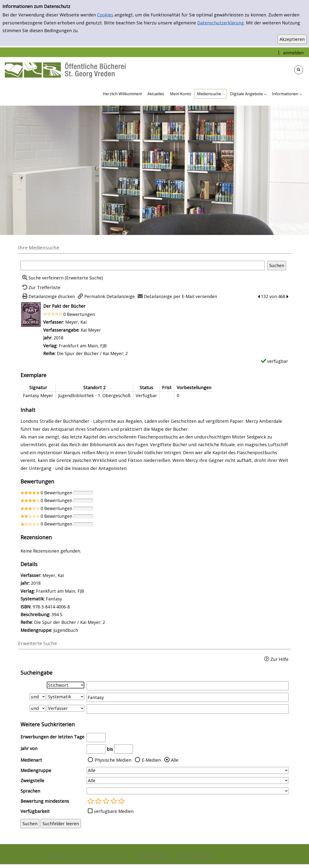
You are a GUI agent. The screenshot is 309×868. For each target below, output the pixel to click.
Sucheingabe (36, 673)
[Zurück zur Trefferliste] (40, 287)
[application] (211, 94)
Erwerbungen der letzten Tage (52, 737)
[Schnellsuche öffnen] (299, 70)
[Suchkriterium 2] (66, 697)
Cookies (105, 15)
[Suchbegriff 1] (188, 686)
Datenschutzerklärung (221, 23)
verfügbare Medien (114, 811)
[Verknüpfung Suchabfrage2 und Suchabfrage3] (38, 708)
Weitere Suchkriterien (48, 724)
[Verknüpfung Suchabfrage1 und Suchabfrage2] (38, 697)
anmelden (293, 53)
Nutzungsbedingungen (195, 855)
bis (110, 749)
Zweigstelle (32, 780)
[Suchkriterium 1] (66, 685)
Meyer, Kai (76, 322)
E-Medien (151, 760)
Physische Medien (113, 760)
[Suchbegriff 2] (188, 697)
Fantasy (54, 599)
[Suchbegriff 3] (188, 709)
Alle (175, 760)
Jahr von (29, 748)
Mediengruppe (36, 770)
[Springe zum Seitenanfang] (298, 857)
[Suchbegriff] (143, 265)
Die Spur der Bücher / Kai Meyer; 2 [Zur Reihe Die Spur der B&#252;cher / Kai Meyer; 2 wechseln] (92, 353)
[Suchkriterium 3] (66, 708)
